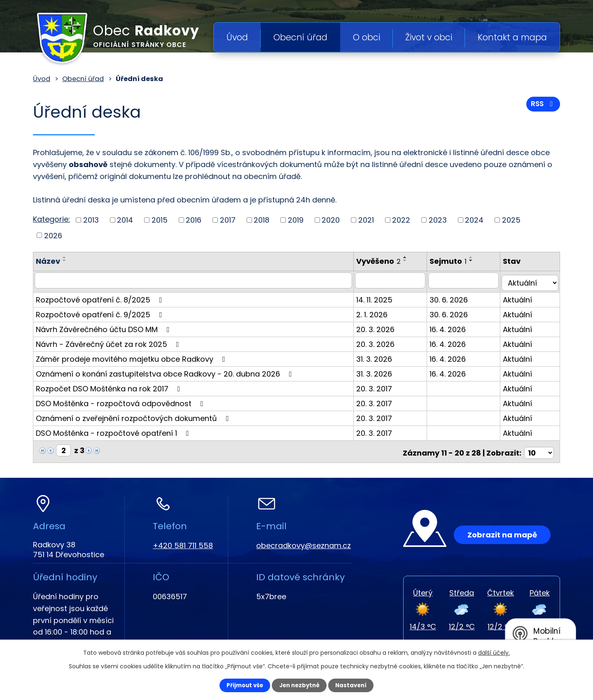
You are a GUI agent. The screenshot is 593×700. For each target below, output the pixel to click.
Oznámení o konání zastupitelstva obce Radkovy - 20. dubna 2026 (166, 371)
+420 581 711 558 (183, 540)
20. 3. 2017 (382, 386)
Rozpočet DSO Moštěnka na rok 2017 (110, 386)
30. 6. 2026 (457, 297)
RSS (542, 106)
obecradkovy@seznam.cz (304, 540)
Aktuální (522, 297)
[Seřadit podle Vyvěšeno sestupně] (413, 260)
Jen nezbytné (300, 685)
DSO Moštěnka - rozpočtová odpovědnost (121, 401)
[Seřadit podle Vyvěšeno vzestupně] (413, 257)
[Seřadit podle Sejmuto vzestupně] (479, 257)
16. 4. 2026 (456, 327)
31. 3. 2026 (382, 356)
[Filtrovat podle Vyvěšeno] (398, 280)
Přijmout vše (239, 685)
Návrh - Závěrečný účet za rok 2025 (109, 341)
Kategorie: (51, 219)
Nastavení (357, 685)
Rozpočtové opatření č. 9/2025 (101, 312)
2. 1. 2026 (379, 312)
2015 (160, 220)
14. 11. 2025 (382, 297)
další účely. (494, 652)
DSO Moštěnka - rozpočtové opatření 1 (114, 430)
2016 (194, 220)
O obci (367, 37)
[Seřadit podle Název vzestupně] (65, 257)
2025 (511, 220)
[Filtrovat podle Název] (197, 280)
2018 (261, 220)
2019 (296, 220)
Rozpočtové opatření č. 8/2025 (101, 297)
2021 (366, 220)
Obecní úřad (300, 37)
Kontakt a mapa (512, 37)
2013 (91, 220)
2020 (331, 220)
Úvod (237, 37)
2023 (438, 220)
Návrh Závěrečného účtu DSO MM (104, 327)
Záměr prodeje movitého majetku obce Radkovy (132, 356)
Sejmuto (456, 261)
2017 (228, 220)
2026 (53, 235)
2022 (401, 220)
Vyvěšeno (386, 261)
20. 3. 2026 (383, 327)
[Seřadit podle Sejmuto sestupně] (479, 260)
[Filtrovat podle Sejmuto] (470, 280)
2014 (125, 220)
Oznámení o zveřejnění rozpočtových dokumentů (134, 415)
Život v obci (429, 37)
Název (48, 261)
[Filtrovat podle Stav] (532, 280)
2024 (474, 220)
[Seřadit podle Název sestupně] (65, 260)
